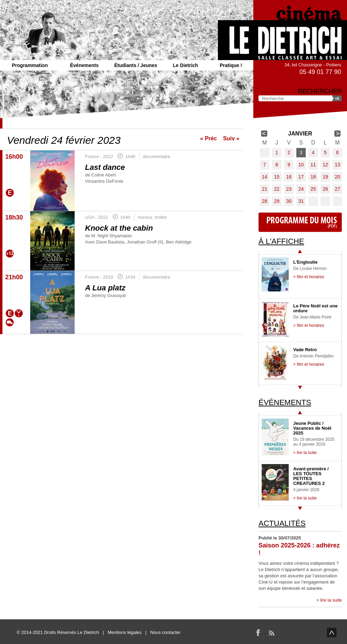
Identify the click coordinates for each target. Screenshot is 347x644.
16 (289, 177)
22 (277, 189)
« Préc (209, 138)
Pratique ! (231, 65)
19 (325, 177)
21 (265, 189)
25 (313, 189)
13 (338, 165)
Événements (84, 65)
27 (338, 189)
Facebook (258, 633)
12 (325, 165)
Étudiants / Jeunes (136, 65)
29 (277, 201)
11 (313, 165)
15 (277, 177)
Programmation (30, 65)
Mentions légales (125, 632)
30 (289, 201)
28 (265, 201)
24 (301, 189)
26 (325, 189)
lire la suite (331, 600)
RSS (271, 633)
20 (338, 177)
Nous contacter (165, 632)
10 (301, 165)
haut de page (332, 633)
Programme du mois (300, 222)
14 (265, 177)
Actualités (282, 523)
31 (301, 201)
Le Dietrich (185, 65)
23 (289, 189)
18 (313, 177)
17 (301, 177)
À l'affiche (281, 241)
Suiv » (231, 138)
